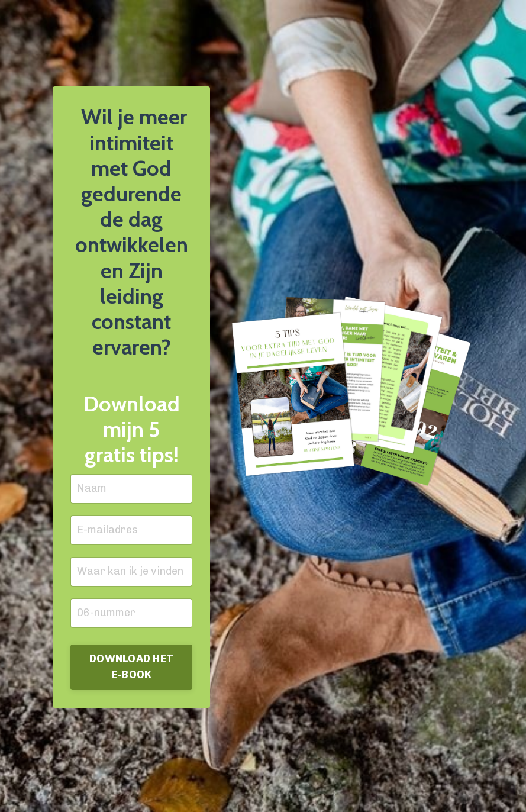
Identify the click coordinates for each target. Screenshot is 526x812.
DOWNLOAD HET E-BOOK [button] (131, 667)
